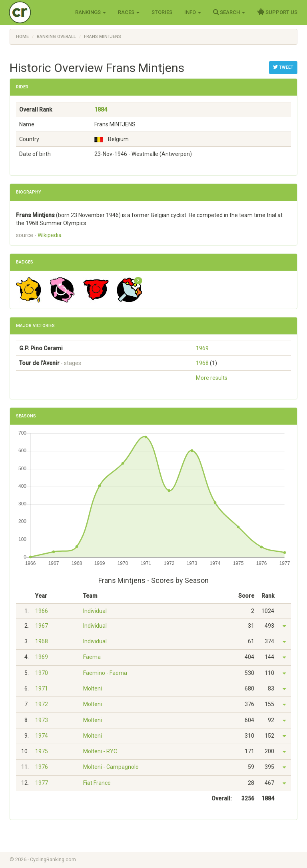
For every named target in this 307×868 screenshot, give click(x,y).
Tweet (283, 67)
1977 (42, 783)
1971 (42, 688)
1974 (42, 736)
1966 (42, 611)
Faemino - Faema (105, 673)
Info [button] (193, 12)
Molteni (93, 688)
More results (212, 378)
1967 (42, 626)
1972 (42, 704)
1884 (101, 110)
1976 (42, 767)
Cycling (37, 12)
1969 (202, 348)
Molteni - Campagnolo (111, 767)
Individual (95, 611)
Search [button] (229, 12)
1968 (202, 363)
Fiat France (97, 783)
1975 (42, 751)
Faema (92, 657)
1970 (42, 673)
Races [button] (129, 12)
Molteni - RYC (100, 751)
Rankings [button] (91, 12)
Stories (162, 12)
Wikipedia (50, 235)
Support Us (277, 12)
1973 (42, 720)
